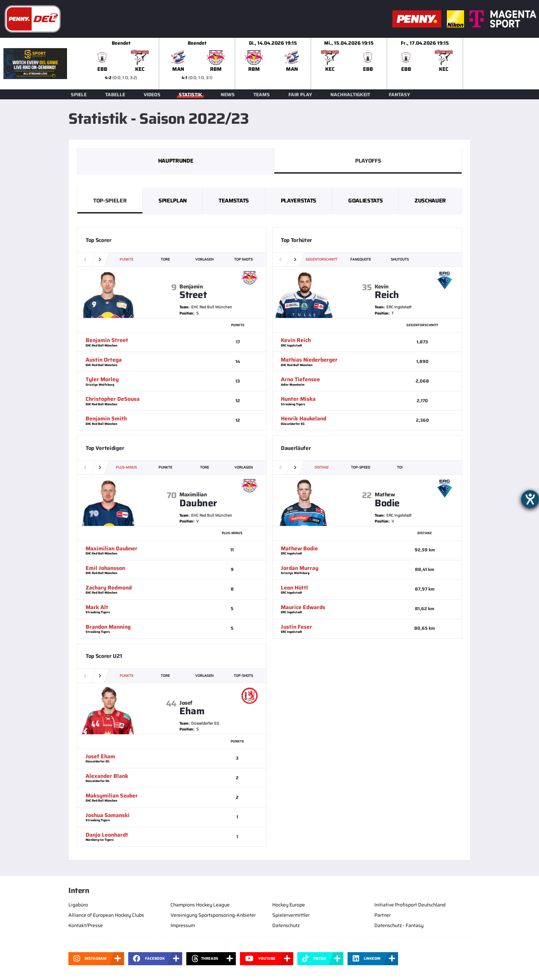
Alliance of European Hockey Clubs (106, 915)
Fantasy (399, 95)
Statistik (190, 95)
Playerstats (299, 201)
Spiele (79, 95)
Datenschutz (286, 925)
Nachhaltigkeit (350, 95)
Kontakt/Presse (86, 925)
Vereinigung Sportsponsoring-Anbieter (213, 915)
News (228, 95)
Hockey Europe (289, 905)
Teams (262, 95)
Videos (152, 95)
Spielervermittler (291, 915)
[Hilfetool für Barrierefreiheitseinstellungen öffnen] (530, 499)
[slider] (311, 64)
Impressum (183, 925)
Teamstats (234, 201)
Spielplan (173, 201)
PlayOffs (368, 161)
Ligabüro (78, 905)
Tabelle (115, 95)
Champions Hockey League (200, 905)
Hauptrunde (176, 161)
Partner (383, 915)
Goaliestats (365, 201)
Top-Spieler (110, 201)
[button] (100, 260)
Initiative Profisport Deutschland (410, 905)
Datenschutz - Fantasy (399, 925)
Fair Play (300, 95)
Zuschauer (430, 201)
